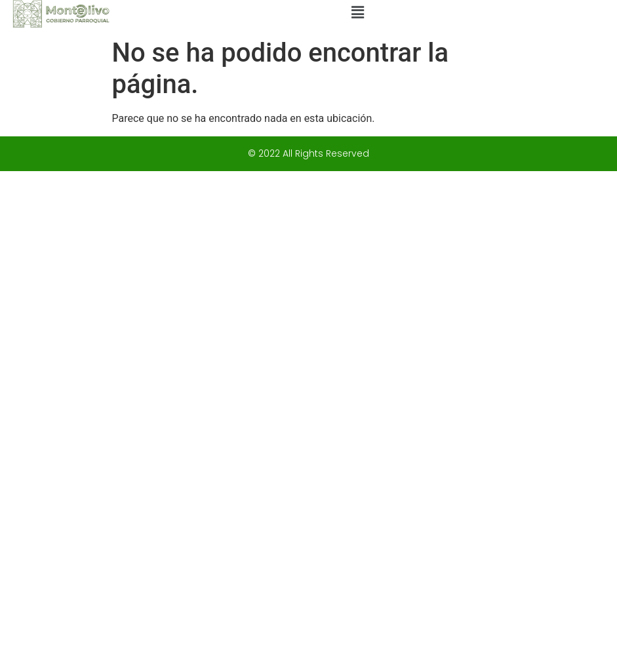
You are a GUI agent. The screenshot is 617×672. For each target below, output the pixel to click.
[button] (357, 12)
